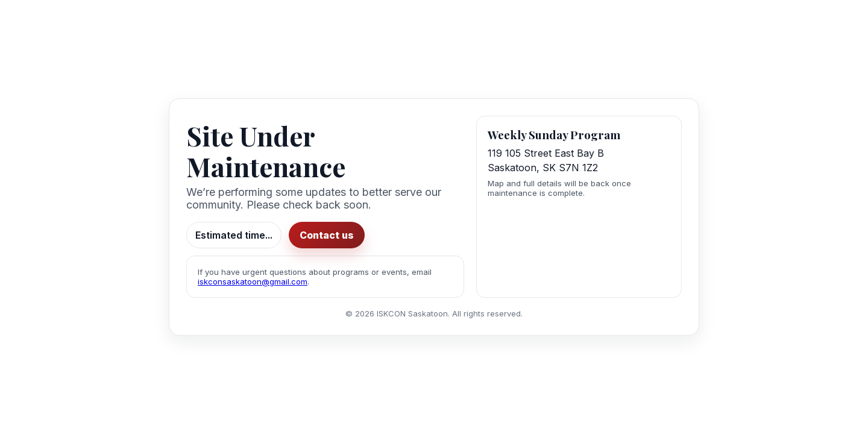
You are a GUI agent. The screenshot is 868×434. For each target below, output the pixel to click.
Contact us (324, 235)
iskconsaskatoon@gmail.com (253, 281)
